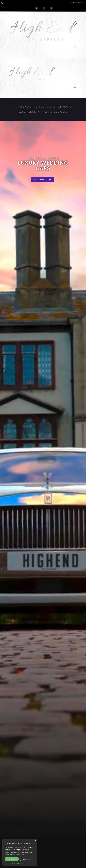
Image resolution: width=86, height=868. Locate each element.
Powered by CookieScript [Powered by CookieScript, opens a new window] (20, 863)
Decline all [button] (27, 859)
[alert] (20, 852)
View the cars (42, 179)
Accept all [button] (12, 859)
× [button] (35, 841)
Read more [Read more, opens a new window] (21, 854)
